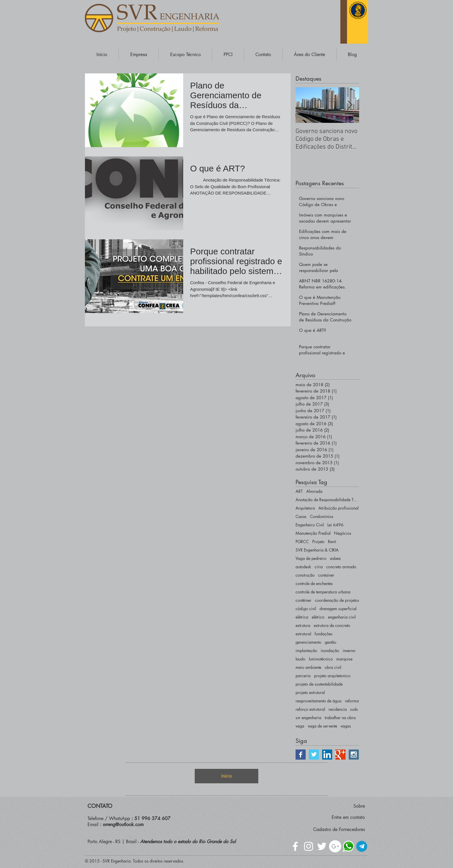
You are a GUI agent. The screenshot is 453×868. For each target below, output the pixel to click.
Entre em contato (348, 817)
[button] (139, 54)
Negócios (343, 533)
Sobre (359, 806)
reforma (352, 701)
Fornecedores (352, 829)
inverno (349, 650)
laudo (300, 659)
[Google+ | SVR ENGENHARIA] (340, 755)
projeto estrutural (310, 692)
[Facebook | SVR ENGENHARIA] (301, 755)
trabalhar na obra (340, 718)
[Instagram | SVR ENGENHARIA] (354, 755)
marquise (344, 659)
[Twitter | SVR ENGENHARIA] (314, 755)
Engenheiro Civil (310, 525)
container (326, 575)
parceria (303, 676)
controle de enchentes (314, 583)
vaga (300, 726)
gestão (331, 642)
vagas (346, 726)
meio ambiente (308, 667)
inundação (330, 650)
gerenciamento (308, 642)
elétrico (318, 617)
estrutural (303, 634)
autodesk (303, 567)
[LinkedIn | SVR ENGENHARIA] (327, 755)
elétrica (302, 617)
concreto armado (341, 567)
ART (299, 491)
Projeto (318, 542)
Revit (332, 542)
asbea (335, 558)
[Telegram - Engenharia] (362, 846)
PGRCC (302, 542)
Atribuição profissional (338, 508)
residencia (338, 709)
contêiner (303, 600)
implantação (306, 650)
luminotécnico (321, 659)
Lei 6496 (335, 525)
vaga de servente (322, 726)
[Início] (226, 776)
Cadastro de (326, 829)
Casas (301, 516)
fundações (324, 634)
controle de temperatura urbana (323, 592)
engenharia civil (342, 617)
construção (305, 575)
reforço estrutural (310, 709)
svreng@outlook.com (123, 824)
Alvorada (314, 491)
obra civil (333, 667)
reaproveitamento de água (319, 701)
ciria (319, 567)
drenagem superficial (338, 609)
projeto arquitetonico (332, 676)
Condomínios (322, 516)
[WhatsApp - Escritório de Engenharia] (348, 846)
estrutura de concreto (332, 625)
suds (354, 709)
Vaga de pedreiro (311, 558)
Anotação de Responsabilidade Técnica (327, 500)
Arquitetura (305, 508)
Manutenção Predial (313, 533)
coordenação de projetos (337, 600)
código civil (306, 609)
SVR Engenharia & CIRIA (317, 550)
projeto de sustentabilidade (319, 684)
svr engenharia (308, 718)
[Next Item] (350, 105)
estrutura (303, 625)
